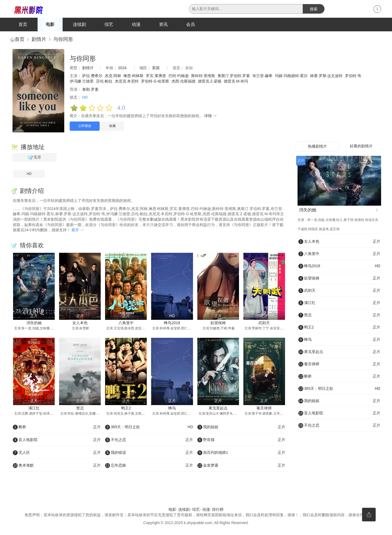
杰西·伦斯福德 (183, 82)
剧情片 (39, 40)
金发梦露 (241, 466)
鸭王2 (126, 409)
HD (29, 175)
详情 (211, 117)
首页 (23, 24)
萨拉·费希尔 (92, 77)
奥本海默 (57, 466)
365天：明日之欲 (149, 428)
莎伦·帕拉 (104, 82)
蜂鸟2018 (172, 324)
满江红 (34, 409)
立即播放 (85, 127)
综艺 (109, 24)
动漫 (136, 24)
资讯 (163, 24)
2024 (122, 69)
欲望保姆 (218, 324)
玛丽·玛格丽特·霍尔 (291, 77)
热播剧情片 (317, 147)
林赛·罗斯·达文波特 (326, 77)
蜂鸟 (172, 409)
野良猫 (241, 441)
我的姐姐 (241, 428)
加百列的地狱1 (241, 454)
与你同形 (63, 40)
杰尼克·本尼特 (127, 82)
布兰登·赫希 (262, 77)
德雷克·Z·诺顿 (210, 82)
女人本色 (80, 324)
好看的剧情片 (361, 147)
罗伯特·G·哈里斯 (155, 82)
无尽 (34, 159)
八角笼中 (126, 324)
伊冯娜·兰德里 (82, 82)
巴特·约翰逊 (179, 77)
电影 (50, 24)
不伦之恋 (149, 441)
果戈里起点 (218, 409)
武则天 (264, 324)
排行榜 (218, 510)
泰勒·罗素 (90, 90)
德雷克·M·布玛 (236, 82)
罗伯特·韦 (353, 77)
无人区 (57, 454)
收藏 (112, 127)
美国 (156, 69)
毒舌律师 (264, 409)
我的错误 (149, 454)
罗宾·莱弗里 (156, 77)
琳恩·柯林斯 (133, 77)
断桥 (57, 428)
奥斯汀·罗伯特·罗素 (234, 77)
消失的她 (34, 324)
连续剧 (79, 24)
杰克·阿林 (113, 77)
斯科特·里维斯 (203, 77)
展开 (78, 231)
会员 (191, 24)
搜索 (314, 9)
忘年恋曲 (149, 466)
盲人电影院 (57, 441)
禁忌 (80, 409)
